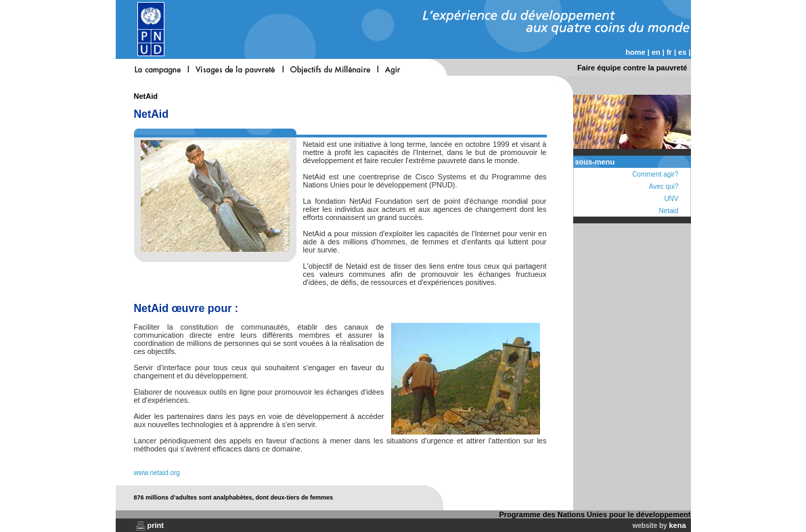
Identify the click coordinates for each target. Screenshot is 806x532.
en (656, 52)
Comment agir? (655, 174)
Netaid (669, 211)
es (682, 52)
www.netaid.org (157, 473)
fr (669, 52)
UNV (671, 199)
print (156, 525)
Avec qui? (664, 186)
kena (677, 525)
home (635, 52)
